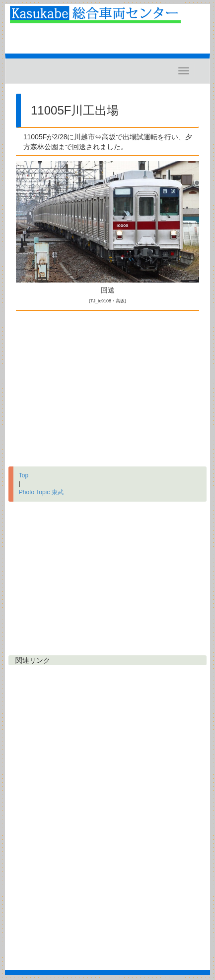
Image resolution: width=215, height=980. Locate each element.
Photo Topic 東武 (41, 492)
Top (24, 475)
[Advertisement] (107, 386)
